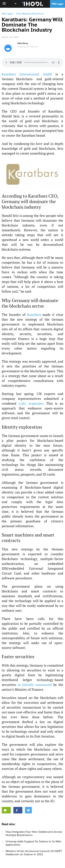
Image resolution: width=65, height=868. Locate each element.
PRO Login (57, 4)
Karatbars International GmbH (27, 74)
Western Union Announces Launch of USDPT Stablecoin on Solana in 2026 (34, 853)
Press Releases (24, 14)
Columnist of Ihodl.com (28, 47)
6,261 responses (31, 403)
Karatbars (34, 315)
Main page (7, 14)
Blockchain (38, 14)
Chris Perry (23, 43)
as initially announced (35, 685)
